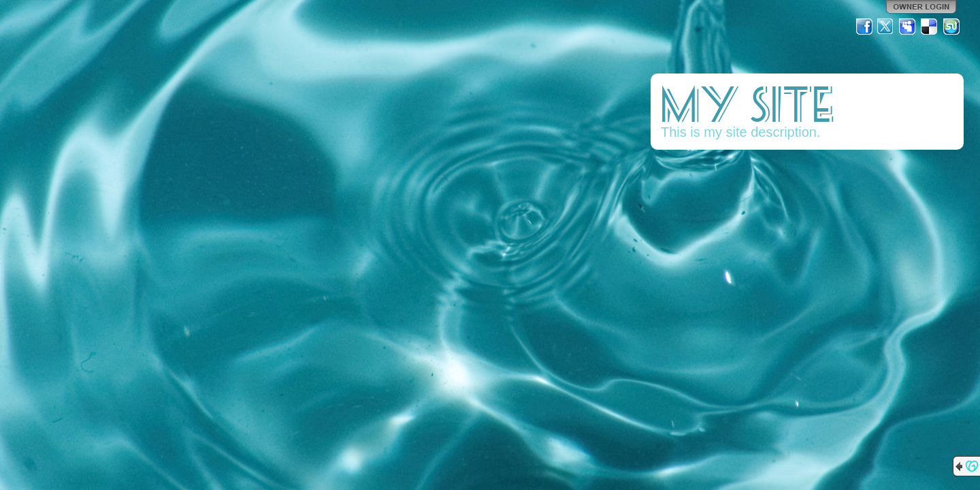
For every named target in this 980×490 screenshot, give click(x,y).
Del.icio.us (930, 27)
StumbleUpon (951, 27)
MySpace (908, 27)
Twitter (886, 27)
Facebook (864, 27)
